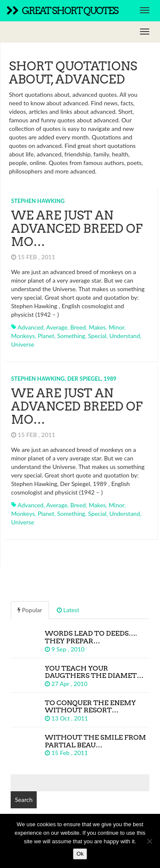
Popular (30, 610)
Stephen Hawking (38, 201)
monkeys (23, 336)
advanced (31, 327)
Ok (80, 854)
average (57, 327)
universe (23, 344)
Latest (68, 610)
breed (78, 327)
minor (117, 327)
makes (97, 327)
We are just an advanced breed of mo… (77, 229)
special (97, 336)
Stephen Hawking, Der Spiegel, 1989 (64, 379)
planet (46, 336)
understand (125, 336)
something (71, 336)
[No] (149, 841)
